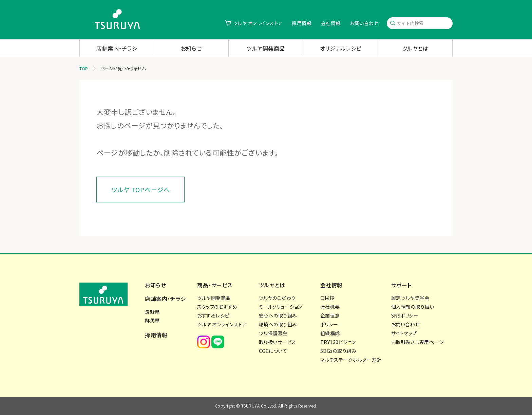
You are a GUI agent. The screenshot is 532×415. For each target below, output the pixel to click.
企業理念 (330, 315)
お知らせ (191, 48)
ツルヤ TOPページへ (141, 190)
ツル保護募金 (273, 333)
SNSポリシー (405, 315)
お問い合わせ (364, 23)
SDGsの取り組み (338, 351)
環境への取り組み (278, 324)
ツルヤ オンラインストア (258, 23)
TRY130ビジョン (338, 342)
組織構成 (330, 333)
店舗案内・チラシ (117, 48)
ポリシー (329, 324)
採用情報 (302, 23)
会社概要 (330, 307)
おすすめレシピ (213, 315)
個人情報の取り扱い (413, 307)
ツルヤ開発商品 (266, 48)
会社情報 (331, 23)
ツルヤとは (415, 48)
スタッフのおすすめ (217, 307)
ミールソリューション (281, 307)
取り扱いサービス (278, 342)
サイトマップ (404, 333)
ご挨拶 (327, 298)
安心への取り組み (278, 315)
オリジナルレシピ (341, 48)
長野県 (152, 311)
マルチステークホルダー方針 (351, 360)
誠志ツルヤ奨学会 (410, 298)
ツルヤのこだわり (277, 298)
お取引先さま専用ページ (418, 342)
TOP (84, 68)
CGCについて (273, 351)
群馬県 (152, 320)
